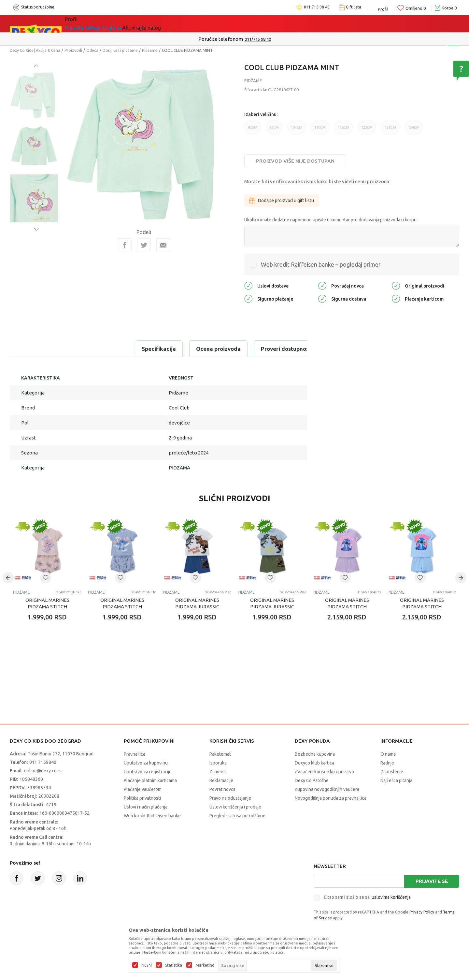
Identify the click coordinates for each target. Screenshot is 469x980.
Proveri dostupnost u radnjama (180, 349)
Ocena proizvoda (97, 349)
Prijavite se (432, 881)
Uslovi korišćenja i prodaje (235, 807)
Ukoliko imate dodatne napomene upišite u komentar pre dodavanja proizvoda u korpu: (331, 220)
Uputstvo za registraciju (148, 772)
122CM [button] (367, 130)
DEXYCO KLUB (171, 23)
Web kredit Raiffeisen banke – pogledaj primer (321, 264)
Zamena (218, 772)
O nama (388, 754)
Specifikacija (37, 349)
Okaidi (213, 23)
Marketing (205, 965)
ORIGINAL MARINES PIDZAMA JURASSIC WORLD (197, 607)
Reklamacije (221, 780)
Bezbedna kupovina (315, 754)
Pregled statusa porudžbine (237, 816)
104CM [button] (297, 130)
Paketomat (220, 754)
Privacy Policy (422, 912)
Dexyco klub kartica (314, 763)
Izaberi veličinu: (261, 114)
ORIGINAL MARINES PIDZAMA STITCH (47, 603)
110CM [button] (320, 130)
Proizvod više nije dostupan (295, 161)
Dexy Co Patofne (312, 780)
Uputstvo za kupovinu (146, 763)
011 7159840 (43, 762)
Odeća (92, 50)
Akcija (132, 23)
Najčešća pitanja (396, 780)
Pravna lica (135, 754)
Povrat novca (222, 789)
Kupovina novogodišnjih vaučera (327, 789)
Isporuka (218, 763)
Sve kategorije (91, 23)
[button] (46, 578)
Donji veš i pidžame (120, 50)
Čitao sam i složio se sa (367, 897)
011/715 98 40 (258, 39)
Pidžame (150, 50)
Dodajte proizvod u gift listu (282, 200)
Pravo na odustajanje (230, 798)
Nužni (147, 965)
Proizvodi (73, 50)
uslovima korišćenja (391, 897)
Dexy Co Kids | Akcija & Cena (35, 50)
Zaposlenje (392, 772)
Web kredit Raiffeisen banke (152, 816)
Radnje (387, 763)
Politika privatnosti (142, 798)
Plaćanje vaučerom (143, 789)
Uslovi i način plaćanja (146, 807)
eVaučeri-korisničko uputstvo (324, 772)
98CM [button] (274, 130)
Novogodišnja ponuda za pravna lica (331, 798)
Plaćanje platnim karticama (150, 780)
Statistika (174, 965)
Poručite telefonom (221, 39)
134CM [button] (414, 130)
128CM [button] (390, 130)
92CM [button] (253, 130)
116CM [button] (343, 130)
